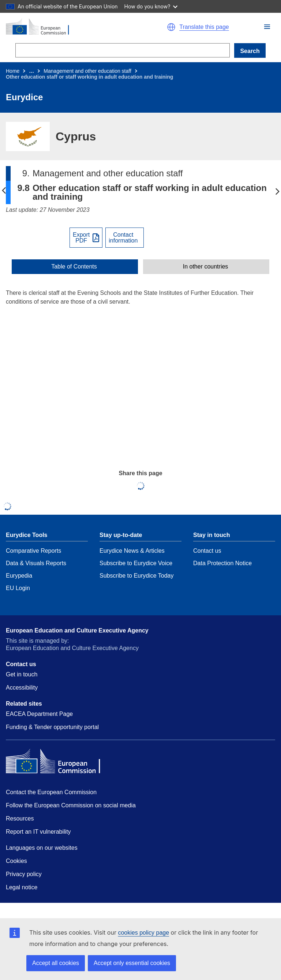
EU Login (18, 588)
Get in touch (22, 674)
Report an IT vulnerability (38, 832)
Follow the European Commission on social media (71, 805)
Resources (20, 818)
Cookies (16, 861)
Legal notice (22, 887)
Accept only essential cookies (132, 963)
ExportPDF (81, 238)
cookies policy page (143, 933)
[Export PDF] (86, 238)
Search (250, 51)
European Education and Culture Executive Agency (77, 630)
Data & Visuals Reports (36, 563)
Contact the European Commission (51, 792)
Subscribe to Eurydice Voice (136, 563)
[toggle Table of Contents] (75, 267)
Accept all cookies (56, 963)
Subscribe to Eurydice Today (136, 576)
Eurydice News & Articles (132, 551)
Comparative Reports (33, 551)
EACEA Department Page (39, 714)
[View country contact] (125, 238)
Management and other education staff (87, 71)
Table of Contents (74, 267)
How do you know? (151, 6)
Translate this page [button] (204, 27)
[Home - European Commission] (70, 27)
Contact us (207, 551)
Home (13, 71)
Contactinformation (123, 238)
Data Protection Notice (222, 563)
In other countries (206, 267)
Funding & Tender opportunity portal (52, 727)
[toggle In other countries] (206, 267)
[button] (267, 27)
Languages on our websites (42, 848)
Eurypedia (19, 576)
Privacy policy (24, 874)
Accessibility (22, 688)
